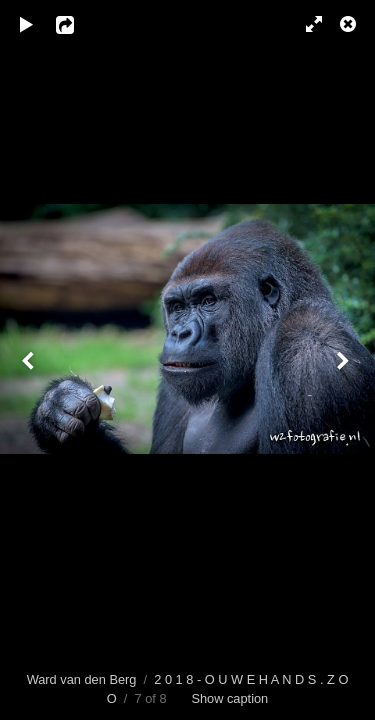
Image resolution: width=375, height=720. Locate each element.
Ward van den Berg (82, 679)
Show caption (229, 698)
